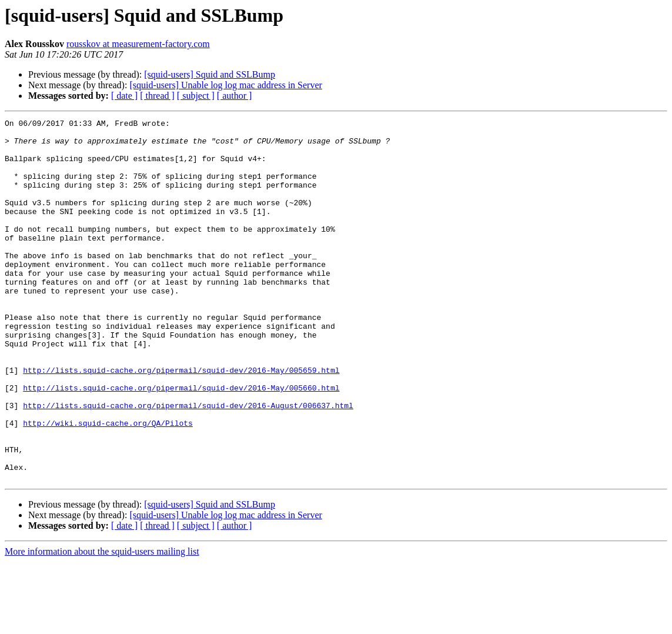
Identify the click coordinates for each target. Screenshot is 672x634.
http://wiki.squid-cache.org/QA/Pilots (108, 485)
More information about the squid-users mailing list (102, 624)
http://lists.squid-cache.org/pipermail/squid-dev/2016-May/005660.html (181, 442)
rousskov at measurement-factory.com (138, 44)
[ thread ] (157, 96)
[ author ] (235, 96)
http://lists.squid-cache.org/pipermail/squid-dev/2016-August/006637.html (188, 463)
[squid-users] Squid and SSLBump (210, 74)
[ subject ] (196, 96)
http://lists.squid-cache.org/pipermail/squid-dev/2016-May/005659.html (181, 421)
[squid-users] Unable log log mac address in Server (225, 85)
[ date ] (124, 96)
